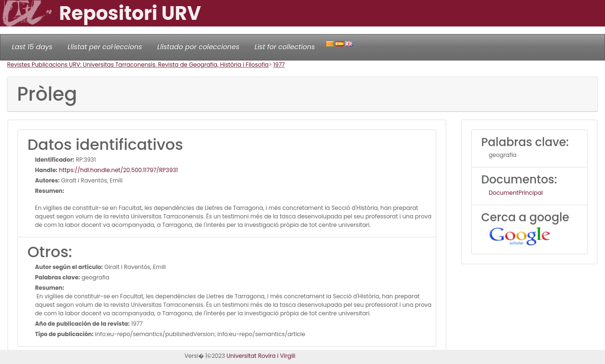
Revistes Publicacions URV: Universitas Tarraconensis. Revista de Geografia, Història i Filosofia (138, 65)
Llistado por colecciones (199, 47)
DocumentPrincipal (516, 193)
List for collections (285, 47)
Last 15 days (32, 47)
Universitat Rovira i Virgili (261, 356)
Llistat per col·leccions (105, 47)
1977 (279, 65)
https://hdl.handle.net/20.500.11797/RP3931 (118, 170)
